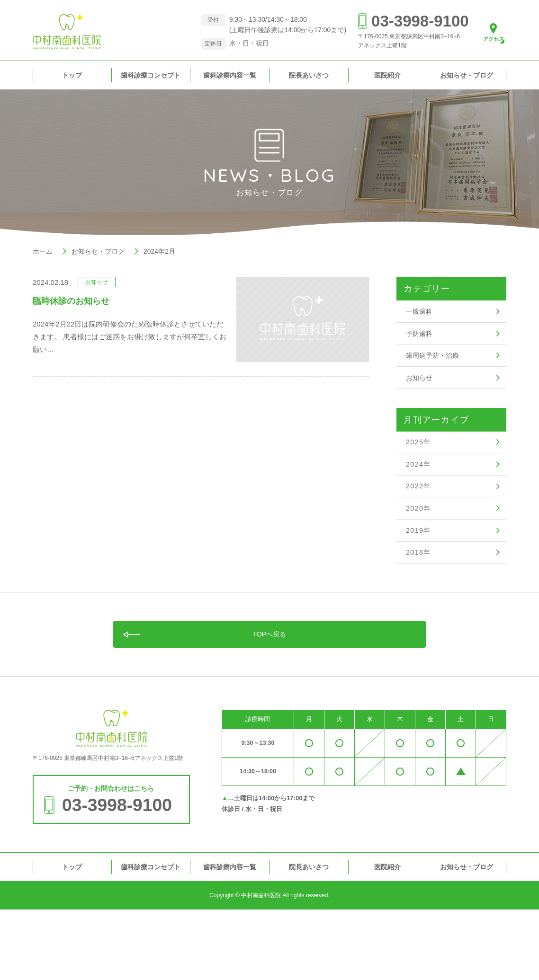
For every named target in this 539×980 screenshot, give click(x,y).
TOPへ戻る (270, 701)
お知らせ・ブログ (467, 75)
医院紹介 (387, 75)
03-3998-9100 (409, 21)
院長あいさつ (309, 75)
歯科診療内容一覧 (230, 75)
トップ (72, 75)
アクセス (488, 40)
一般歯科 (420, 314)
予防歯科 (420, 343)
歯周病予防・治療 (434, 371)
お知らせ (420, 400)
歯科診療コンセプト (151, 75)
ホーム (43, 251)
